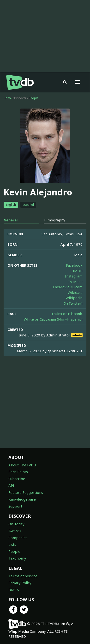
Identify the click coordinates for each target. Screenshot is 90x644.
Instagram (74, 276)
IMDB (78, 271)
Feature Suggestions (26, 492)
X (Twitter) (73, 303)
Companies (18, 538)
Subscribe (17, 479)
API (11, 485)
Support (15, 506)
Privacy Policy (20, 583)
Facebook (74, 265)
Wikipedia (74, 298)
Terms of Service (23, 576)
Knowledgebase (22, 499)
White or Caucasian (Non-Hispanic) (53, 319)
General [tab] (11, 220)
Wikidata (75, 292)
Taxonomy (17, 558)
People (34, 98)
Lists (12, 544)
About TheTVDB (22, 465)
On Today (16, 524)
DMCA (14, 590)
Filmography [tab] (54, 220)
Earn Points (18, 472)
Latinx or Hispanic (67, 314)
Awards (15, 531)
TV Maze (75, 282)
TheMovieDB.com (67, 287)
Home (8, 98)
